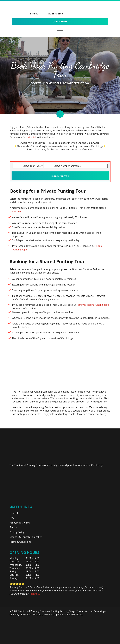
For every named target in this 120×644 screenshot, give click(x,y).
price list (31, 137)
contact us (15, 211)
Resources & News (20, 523)
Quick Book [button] (60, 21)
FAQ (12, 518)
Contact (14, 513)
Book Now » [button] (60, 176)
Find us (14, 527)
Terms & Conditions (20, 542)
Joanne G (35, 594)
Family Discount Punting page (93, 305)
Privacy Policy (17, 532)
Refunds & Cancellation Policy (26, 537)
